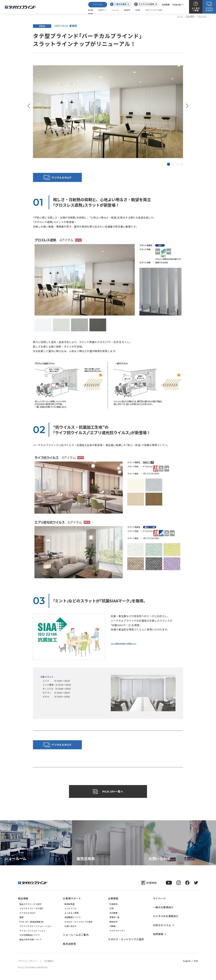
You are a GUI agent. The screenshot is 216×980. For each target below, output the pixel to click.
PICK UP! (202, 16)
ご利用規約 (49, 961)
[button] (29, 106)
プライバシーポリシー (28, 961)
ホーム (180, 16)
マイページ (98, 4)
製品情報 (190, 16)
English (187, 961)
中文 (196, 961)
